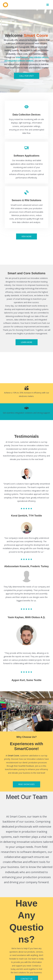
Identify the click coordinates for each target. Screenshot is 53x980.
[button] (27, 236)
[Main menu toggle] (48, 5)
